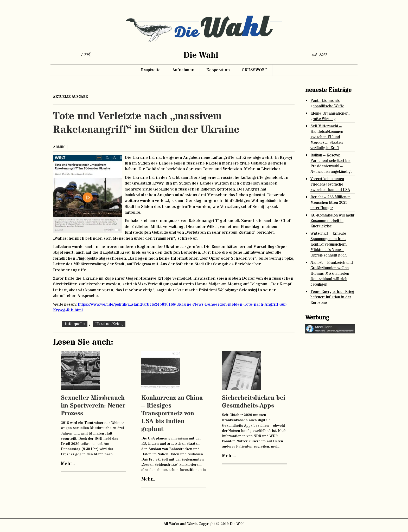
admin (59, 147)
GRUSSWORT (254, 70)
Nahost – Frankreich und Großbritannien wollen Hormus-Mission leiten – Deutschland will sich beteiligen (332, 274)
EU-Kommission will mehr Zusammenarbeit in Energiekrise (332, 221)
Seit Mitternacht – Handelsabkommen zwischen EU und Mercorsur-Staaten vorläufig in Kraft (327, 137)
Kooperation (218, 70)
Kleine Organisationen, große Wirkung (330, 116)
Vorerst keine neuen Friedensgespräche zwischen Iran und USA (330, 184)
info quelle (75, 324)
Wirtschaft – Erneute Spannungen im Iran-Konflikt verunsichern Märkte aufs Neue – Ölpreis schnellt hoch (329, 244)
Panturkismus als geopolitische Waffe (327, 103)
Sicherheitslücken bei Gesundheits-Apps (254, 402)
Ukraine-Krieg (109, 324)
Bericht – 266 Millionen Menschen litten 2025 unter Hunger (330, 203)
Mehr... (68, 464)
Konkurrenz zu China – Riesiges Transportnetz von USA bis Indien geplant (172, 414)
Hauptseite (151, 70)
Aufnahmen (183, 70)
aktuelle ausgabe (71, 97)
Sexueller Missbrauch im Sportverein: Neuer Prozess (93, 406)
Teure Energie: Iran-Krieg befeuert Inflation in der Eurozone (332, 297)
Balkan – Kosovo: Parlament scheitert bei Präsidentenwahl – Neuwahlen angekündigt (331, 163)
